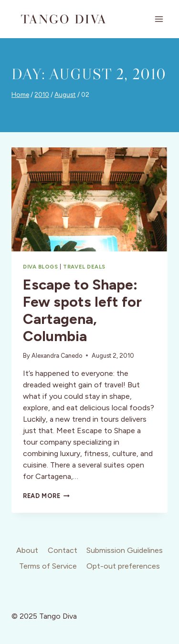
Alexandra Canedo (57, 356)
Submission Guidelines (125, 550)
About (27, 550)
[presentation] (89, 199)
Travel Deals (84, 267)
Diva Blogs (41, 267)
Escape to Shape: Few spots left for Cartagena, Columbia (82, 310)
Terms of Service (48, 566)
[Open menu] (159, 19)
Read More (46, 496)
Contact (63, 550)
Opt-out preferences (123, 566)
